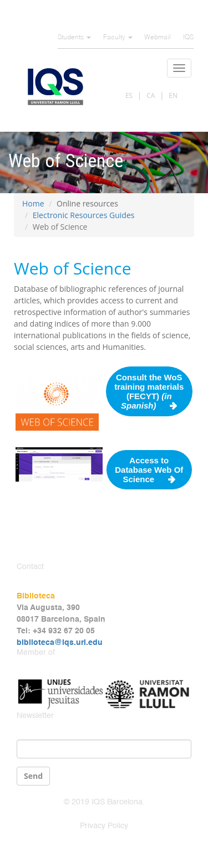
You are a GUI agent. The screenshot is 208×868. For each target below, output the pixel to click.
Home (33, 203)
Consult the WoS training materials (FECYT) (149, 391)
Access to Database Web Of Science (149, 470)
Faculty (118, 38)
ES (129, 95)
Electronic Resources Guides (84, 215)
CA (151, 95)
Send (33, 776)
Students (74, 38)
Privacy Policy (104, 826)
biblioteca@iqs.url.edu (60, 643)
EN (173, 95)
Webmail (158, 38)
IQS (188, 38)
